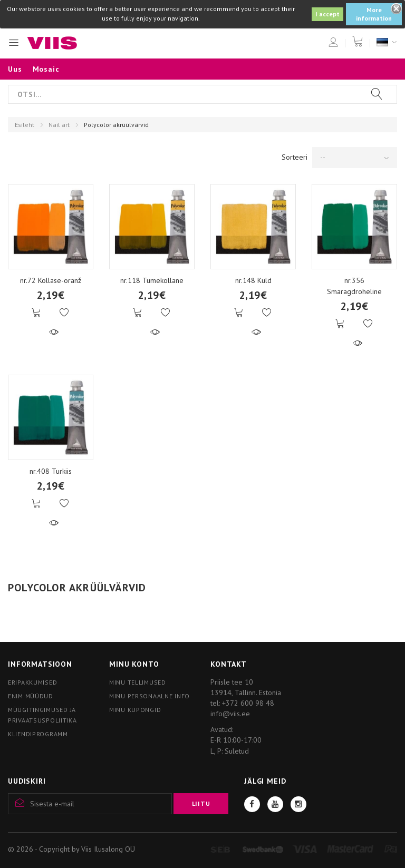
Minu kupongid (135, 710)
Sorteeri (295, 157)
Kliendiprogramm (38, 734)
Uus (15, 69)
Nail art (59, 125)
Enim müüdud (31, 696)
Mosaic (46, 69)
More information (374, 14)
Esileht (25, 125)
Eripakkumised (32, 682)
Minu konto (134, 664)
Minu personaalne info (150, 696)
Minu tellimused (138, 682)
